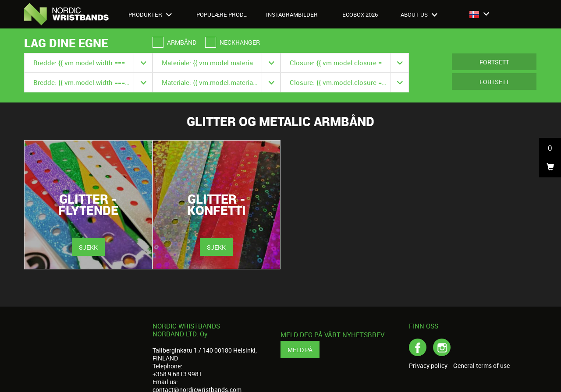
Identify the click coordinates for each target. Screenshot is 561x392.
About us (419, 14)
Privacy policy (428, 366)
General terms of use (481, 366)
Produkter (150, 14)
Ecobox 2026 (360, 14)
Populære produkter (227, 14)
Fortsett (494, 62)
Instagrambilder (292, 14)
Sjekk (88, 247)
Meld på (300, 350)
